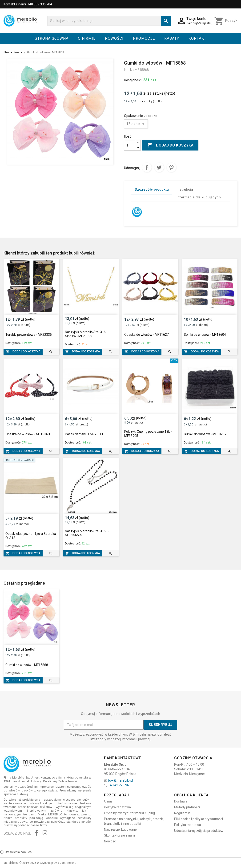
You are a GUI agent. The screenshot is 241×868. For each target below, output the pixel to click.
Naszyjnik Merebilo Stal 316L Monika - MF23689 (86, 334)
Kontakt (197, 38)
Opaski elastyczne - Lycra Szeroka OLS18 (31, 536)
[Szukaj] (109, 21)
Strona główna (52, 38)
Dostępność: (133, 80)
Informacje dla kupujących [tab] (199, 197)
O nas (108, 801)
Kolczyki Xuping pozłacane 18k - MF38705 (148, 434)
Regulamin (182, 813)
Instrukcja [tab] (185, 189)
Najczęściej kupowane (120, 829)
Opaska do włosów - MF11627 (147, 335)
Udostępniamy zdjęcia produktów (199, 831)
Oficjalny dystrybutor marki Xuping (129, 813)
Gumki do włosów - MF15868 (27, 665)
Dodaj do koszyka (170, 145)
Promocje (144, 38)
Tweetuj (159, 167)
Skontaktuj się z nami (120, 835)
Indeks (129, 70)
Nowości (114, 38)
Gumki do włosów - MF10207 (205, 434)
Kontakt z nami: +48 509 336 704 (28, 4)
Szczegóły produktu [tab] (152, 189)
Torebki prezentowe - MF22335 (29, 335)
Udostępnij (147, 167)
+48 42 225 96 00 (121, 785)
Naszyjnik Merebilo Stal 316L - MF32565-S (87, 533)
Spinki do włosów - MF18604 (205, 335)
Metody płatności (187, 807)
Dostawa (181, 801)
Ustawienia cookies (16, 852)
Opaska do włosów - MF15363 (28, 434)
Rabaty (172, 38)
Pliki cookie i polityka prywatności (199, 819)
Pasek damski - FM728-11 (84, 434)
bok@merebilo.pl (120, 780)
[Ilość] (130, 145)
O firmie (87, 38)
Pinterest (171, 167)
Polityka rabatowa (117, 807)
